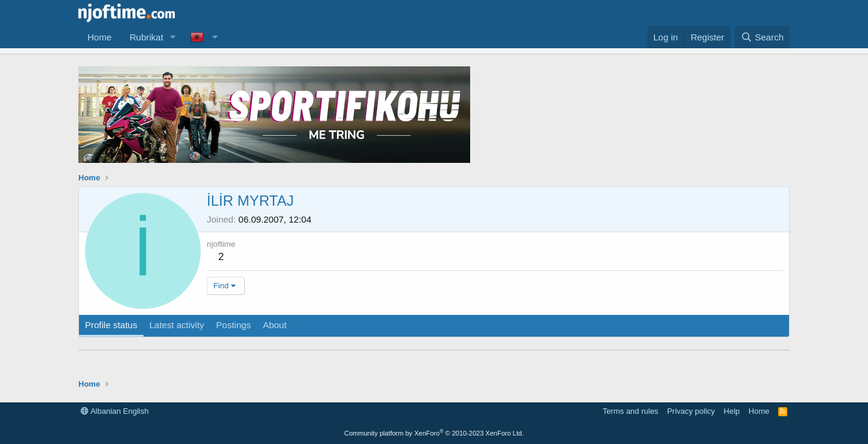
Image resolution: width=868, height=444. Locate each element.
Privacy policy (691, 411)
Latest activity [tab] (177, 325)
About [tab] (275, 325)
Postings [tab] (234, 325)
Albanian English (115, 411)
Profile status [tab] (111, 325)
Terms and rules (631, 411)
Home (99, 37)
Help (732, 411)
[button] (173, 37)
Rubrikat (146, 37)
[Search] (762, 37)
